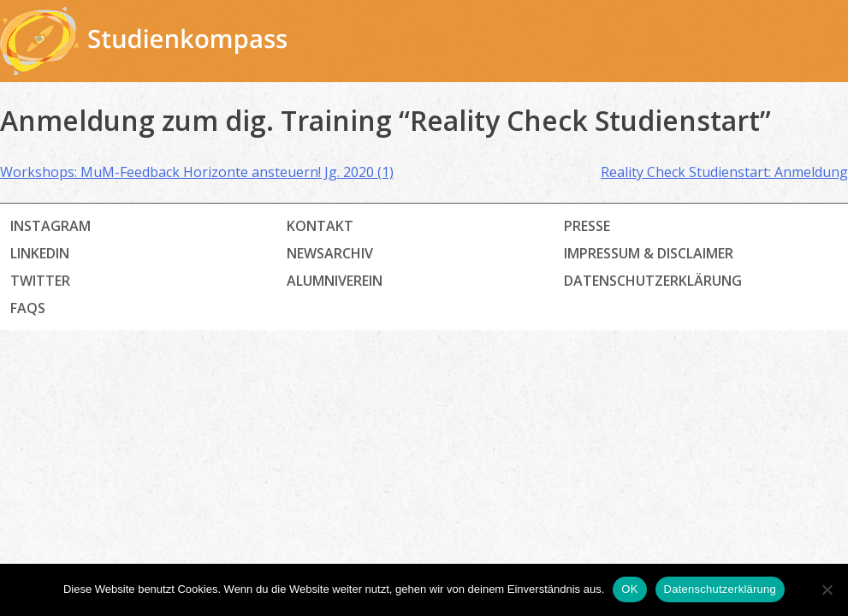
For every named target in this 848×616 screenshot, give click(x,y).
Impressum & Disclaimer (649, 253)
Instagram (50, 226)
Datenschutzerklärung (720, 589)
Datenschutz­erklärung (653, 281)
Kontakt (320, 226)
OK (629, 589)
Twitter (40, 281)
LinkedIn (40, 253)
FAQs (28, 308)
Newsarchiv (330, 253)
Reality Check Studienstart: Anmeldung (724, 172)
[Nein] (827, 589)
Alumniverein (335, 281)
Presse (587, 226)
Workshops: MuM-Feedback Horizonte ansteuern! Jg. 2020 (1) (197, 172)
